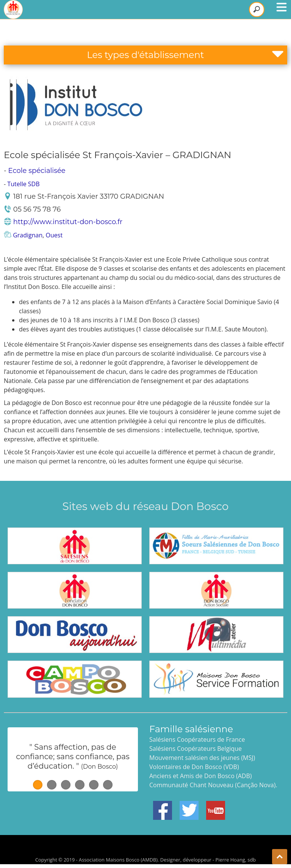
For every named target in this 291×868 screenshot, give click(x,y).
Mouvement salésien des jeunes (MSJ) (202, 758)
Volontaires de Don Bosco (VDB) (194, 767)
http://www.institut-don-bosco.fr (68, 222)
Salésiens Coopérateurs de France (197, 739)
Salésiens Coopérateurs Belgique (196, 749)
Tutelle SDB (23, 184)
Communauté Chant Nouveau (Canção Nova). (213, 785)
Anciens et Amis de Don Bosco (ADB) (200, 776)
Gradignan (28, 235)
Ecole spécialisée (37, 171)
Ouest (54, 235)
